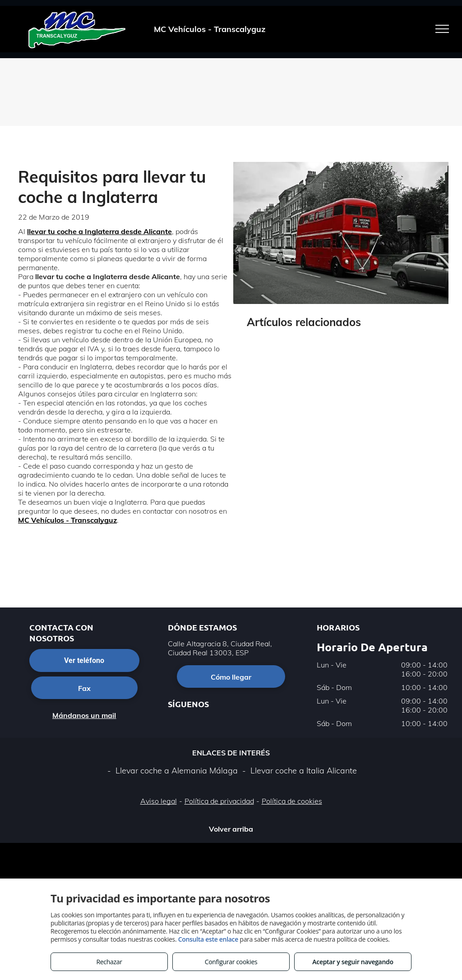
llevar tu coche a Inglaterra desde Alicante (99, 231)
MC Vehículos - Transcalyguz (67, 520)
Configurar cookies (231, 962)
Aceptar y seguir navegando (353, 962)
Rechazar (109, 962)
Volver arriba (231, 829)
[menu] (442, 29)
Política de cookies (292, 801)
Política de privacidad (219, 801)
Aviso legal (159, 801)
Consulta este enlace (208, 939)
